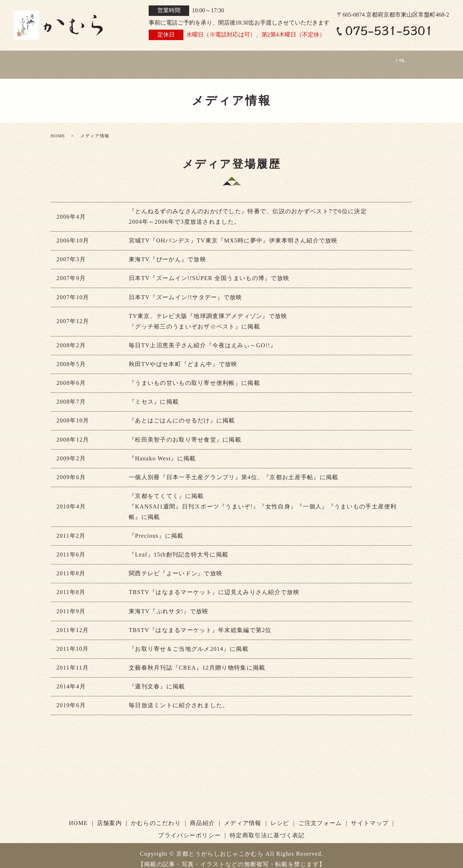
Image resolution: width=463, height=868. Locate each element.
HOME (71, 61)
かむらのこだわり (191, 61)
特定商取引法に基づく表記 (267, 828)
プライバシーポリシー (189, 828)
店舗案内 (142, 61)
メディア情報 (284, 61)
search (402, 61)
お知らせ (105, 61)
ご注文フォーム (368, 61)
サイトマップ (370, 815)
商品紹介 (241, 61)
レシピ (324, 61)
